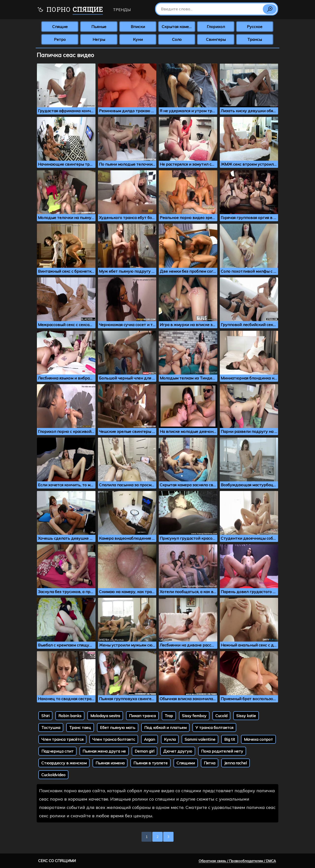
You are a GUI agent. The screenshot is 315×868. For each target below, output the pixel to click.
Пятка (210, 763)
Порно (70, 10)
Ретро (60, 39)
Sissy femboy (194, 716)
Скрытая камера (178, 27)
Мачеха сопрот (258, 739)
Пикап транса (142, 716)
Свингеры (216, 39)
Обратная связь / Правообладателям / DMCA (237, 861)
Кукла (170, 739)
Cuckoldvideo (53, 775)
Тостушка (51, 727)
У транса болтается (214, 727)
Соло (177, 39)
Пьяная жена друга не (104, 751)
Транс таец (80, 727)
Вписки (138, 27)
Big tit (230, 739)
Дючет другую (178, 751)
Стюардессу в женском (64, 763)
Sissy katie (246, 716)
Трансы (255, 39)
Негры (99, 39)
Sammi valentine (200, 739)
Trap (169, 716)
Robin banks (70, 716)
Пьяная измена (110, 763)
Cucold (221, 716)
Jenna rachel (236, 763)
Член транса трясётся (62, 739)
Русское (255, 27)
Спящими (186, 763)
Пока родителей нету (222, 751)
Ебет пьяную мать (118, 727)
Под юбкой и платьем (165, 727)
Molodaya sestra (105, 716)
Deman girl (144, 751)
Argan (150, 739)
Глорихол (216, 27)
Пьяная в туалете (150, 763)
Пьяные (99, 27)
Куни (138, 39)
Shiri (45, 716)
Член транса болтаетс (114, 739)
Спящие (60, 27)
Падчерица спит (57, 751)
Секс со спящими (57, 861)
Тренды (122, 10)
